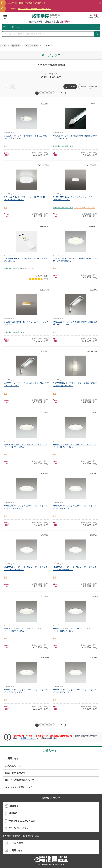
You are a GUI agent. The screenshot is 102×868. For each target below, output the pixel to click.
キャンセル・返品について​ (19, 787)
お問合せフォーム (29, 738)
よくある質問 (14, 843)
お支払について (13, 766)
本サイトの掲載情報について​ (20, 780)
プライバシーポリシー (18, 828)
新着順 (83, 87)
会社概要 (12, 806)
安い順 (94, 87)
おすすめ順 (70, 87)
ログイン (91, 16)
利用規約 (11, 813)
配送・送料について (15, 773)
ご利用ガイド (12, 758)
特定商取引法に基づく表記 (20, 821)
